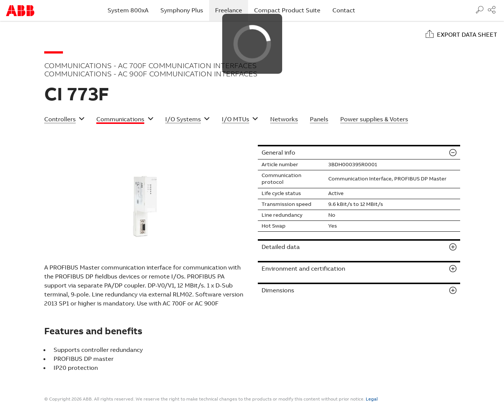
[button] (64, 120)
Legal (372, 399)
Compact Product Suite (287, 10)
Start (20, 11)
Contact (344, 10)
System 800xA (128, 10)
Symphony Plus (182, 10)
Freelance (232, 10)
